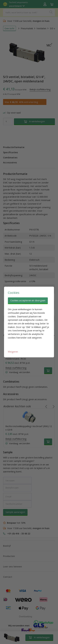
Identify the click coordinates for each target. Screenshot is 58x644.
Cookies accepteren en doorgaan (28, 300)
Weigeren (13, 352)
